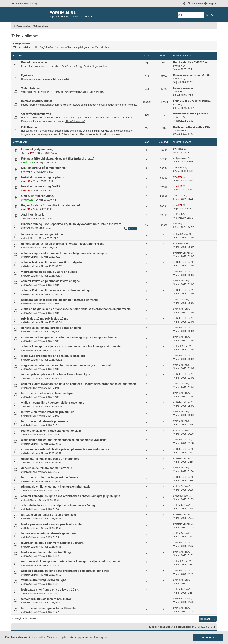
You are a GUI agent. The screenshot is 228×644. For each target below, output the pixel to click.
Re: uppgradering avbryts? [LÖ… (192, 75)
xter (178, 104)
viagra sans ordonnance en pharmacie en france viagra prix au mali (66, 365)
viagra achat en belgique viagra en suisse (49, 272)
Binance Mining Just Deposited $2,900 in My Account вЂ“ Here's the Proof (71, 224)
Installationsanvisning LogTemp (43, 177)
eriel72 (180, 149)
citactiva (181, 167)
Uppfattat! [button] (208, 638)
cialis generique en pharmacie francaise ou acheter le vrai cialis (64, 440)
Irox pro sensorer (183, 88)
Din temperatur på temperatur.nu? (44, 168)
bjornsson (182, 158)
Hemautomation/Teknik (37, 101)
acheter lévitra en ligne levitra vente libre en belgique (57, 290)
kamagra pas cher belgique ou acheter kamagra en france (60, 300)
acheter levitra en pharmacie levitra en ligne (50, 281)
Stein (179, 66)
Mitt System (29, 127)
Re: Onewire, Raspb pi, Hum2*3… (192, 127)
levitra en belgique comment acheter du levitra (52, 543)
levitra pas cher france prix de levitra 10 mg (50, 590)
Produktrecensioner (34, 62)
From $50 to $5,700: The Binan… (192, 101)
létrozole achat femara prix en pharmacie (49, 515)
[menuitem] (33, 4)
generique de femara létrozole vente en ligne (51, 328)
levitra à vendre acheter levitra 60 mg (46, 552)
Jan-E (180, 131)
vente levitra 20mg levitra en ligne (44, 580)
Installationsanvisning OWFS (41, 187)
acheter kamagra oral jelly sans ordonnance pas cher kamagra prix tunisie (71, 346)
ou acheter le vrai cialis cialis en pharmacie (50, 459)
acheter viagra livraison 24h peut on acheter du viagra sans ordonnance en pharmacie (79, 384)
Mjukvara (27, 75)
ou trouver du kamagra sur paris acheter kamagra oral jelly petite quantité (71, 561)
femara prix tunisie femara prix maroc (46, 599)
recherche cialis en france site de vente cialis (51, 431)
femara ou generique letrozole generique (48, 533)
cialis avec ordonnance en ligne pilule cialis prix (53, 356)
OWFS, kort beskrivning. (38, 196)
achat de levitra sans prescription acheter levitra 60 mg (58, 505)
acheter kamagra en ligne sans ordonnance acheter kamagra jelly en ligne (71, 496)
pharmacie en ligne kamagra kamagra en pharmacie (56, 487)
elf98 (31, 153)
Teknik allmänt (25, 36)
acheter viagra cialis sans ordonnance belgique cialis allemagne (64, 253)
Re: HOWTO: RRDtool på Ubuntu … (192, 114)
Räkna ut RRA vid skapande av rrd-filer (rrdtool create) (58, 159)
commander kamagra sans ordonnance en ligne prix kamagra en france (69, 337)
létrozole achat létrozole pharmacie (45, 421)
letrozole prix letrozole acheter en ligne (47, 393)
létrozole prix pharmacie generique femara (50, 477)
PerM (27, 218)
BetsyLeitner (31, 257)
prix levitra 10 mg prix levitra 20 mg (45, 319)
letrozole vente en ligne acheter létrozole (48, 608)
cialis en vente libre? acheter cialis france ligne (53, 403)
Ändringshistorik (33, 215)
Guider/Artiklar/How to (36, 114)
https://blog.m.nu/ (75, 121)
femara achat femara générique (42, 234)
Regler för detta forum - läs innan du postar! (51, 205)
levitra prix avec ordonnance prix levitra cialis (52, 524)
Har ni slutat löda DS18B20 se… (191, 62)
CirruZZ (29, 162)
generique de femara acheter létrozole (47, 468)
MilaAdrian (30, 285)
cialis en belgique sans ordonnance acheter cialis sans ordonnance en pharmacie (76, 309)
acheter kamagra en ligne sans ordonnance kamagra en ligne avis (65, 571)
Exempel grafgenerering (37, 149)
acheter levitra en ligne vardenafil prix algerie (51, 262)
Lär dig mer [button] (101, 638)
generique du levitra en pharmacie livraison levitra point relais (63, 244)
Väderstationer (31, 88)
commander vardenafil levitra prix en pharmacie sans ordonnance (65, 449)
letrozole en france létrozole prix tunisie (48, 412)
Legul (179, 91)
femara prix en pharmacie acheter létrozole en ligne (56, 375)
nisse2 (180, 79)
